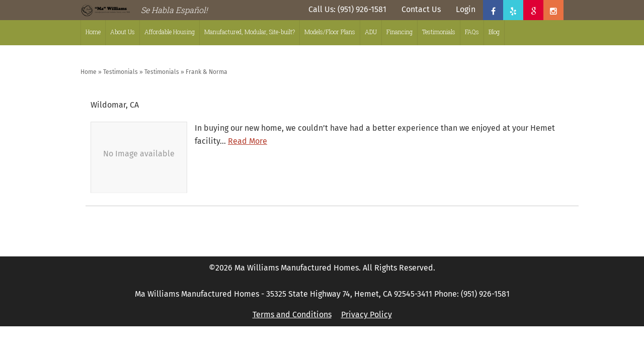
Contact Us (421, 9)
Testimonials (439, 32)
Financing (399, 32)
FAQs (472, 32)
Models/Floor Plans (330, 32)
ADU (371, 32)
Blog (494, 32)
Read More (248, 141)
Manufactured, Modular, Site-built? (250, 32)
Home (93, 32)
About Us (123, 32)
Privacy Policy (367, 314)
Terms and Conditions (292, 314)
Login (466, 9)
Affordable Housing (170, 32)
